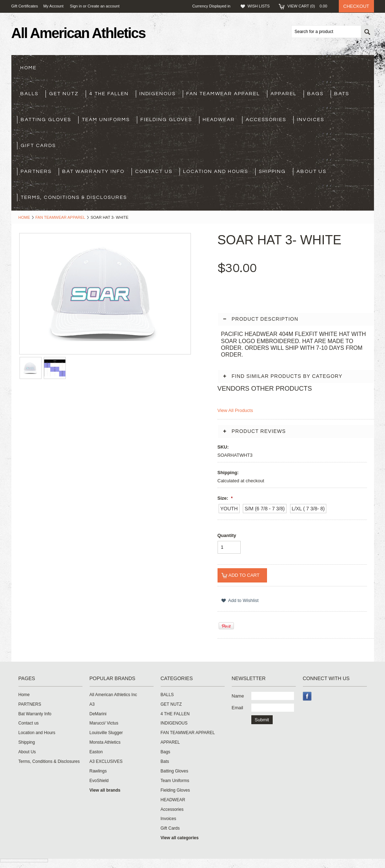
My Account (54, 6)
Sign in (76, 6)
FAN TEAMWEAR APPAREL (223, 94)
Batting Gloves (46, 120)
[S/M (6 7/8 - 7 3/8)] (265, 509)
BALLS (29, 94)
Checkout (356, 6)
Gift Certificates (25, 6)
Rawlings (98, 771)
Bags (315, 94)
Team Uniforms (106, 120)
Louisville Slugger (106, 733)
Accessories (266, 120)
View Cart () (310, 6)
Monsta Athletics (105, 742)
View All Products (235, 410)
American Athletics (79, 33)
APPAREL (284, 94)
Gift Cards (38, 146)
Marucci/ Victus (104, 723)
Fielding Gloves (166, 120)
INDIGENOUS (157, 94)
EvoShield (99, 781)
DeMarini (98, 714)
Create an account (103, 6)
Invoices (311, 120)
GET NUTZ (64, 94)
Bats (342, 94)
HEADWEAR (219, 120)
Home (24, 217)
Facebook (307, 696)
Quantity (227, 535)
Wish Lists (258, 6)
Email (238, 708)
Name (238, 696)
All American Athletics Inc (113, 695)
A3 (92, 704)
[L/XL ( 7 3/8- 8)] (308, 509)
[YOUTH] (229, 509)
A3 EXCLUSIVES (106, 761)
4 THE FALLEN (109, 94)
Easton (96, 752)
